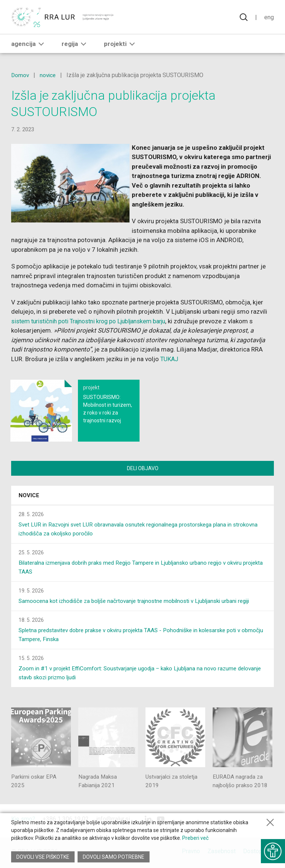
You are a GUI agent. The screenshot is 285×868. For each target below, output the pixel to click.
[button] (41, 45)
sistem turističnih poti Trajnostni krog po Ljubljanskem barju (95, 321)
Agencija (29, 45)
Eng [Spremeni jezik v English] (269, 17)
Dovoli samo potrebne (114, 857)
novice (49, 75)
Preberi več (195, 838)
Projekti (121, 45)
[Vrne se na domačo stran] (63, 17)
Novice (29, 496)
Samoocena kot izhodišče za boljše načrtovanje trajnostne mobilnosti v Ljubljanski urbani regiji (140, 602)
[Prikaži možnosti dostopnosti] (272, 849)
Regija (75, 45)
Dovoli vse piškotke (43, 857)
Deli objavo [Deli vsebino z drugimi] (143, 468)
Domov (20, 75)
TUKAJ (170, 359)
